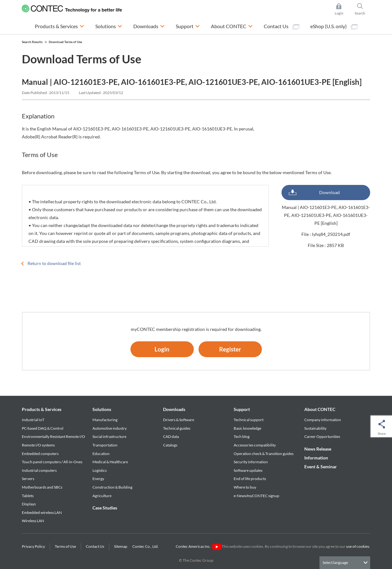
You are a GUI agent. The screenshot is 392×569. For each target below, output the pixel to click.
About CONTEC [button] (232, 25)
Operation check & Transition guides (264, 454)
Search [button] (363, 9)
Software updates (248, 470)
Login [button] (342, 9)
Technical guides (177, 428)
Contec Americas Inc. (198, 546)
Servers (28, 479)
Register (230, 349)
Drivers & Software (179, 420)
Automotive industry (110, 428)
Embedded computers (40, 454)
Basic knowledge (247, 428)
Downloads (174, 409)
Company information (323, 420)
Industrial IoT (33, 420)
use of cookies (358, 546)
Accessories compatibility (255, 445)
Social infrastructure (109, 436)
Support (242, 409)
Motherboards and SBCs (42, 487)
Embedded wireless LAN (42, 512)
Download (329, 192)
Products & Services (42, 409)
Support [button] (188, 25)
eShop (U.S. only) (334, 26)
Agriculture (102, 496)
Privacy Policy (33, 546)
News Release (318, 449)
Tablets (28, 496)
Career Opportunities (322, 436)
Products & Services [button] (60, 25)
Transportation (105, 445)
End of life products (250, 479)
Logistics (100, 470)
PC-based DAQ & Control (43, 428)
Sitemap (121, 546)
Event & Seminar (321, 467)
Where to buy (245, 487)
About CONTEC (320, 409)
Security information (251, 462)
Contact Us (281, 26)
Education (101, 454)
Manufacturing (105, 420)
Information (316, 458)
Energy (98, 479)
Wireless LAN (33, 521)
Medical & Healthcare (110, 462)
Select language (335, 563)
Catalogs (170, 445)
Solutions (102, 409)
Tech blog (242, 436)
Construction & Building (112, 487)
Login (162, 349)
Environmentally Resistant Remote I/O (54, 436)
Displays (29, 504)
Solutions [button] (109, 25)
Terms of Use (65, 546)
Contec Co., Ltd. (146, 546)
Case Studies (105, 508)
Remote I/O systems (38, 445)
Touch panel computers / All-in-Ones (52, 462)
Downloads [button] (149, 25)
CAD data (171, 436)
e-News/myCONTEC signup (256, 496)
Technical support (249, 420)
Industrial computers (39, 470)
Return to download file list (54, 263)
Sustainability (315, 428)
